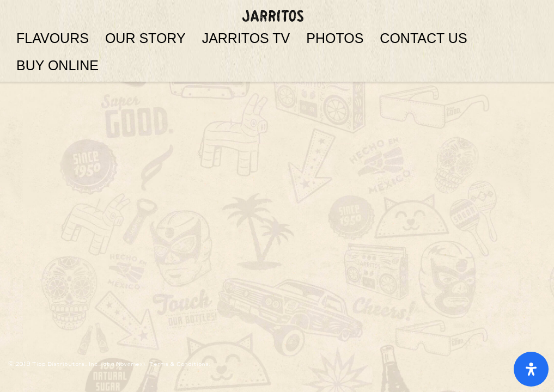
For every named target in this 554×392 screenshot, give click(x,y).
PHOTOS (335, 38)
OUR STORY (145, 38)
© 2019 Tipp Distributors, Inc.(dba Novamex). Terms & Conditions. (110, 364)
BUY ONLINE (57, 65)
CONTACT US (423, 38)
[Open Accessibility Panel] (531, 369)
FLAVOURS (53, 38)
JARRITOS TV (246, 38)
